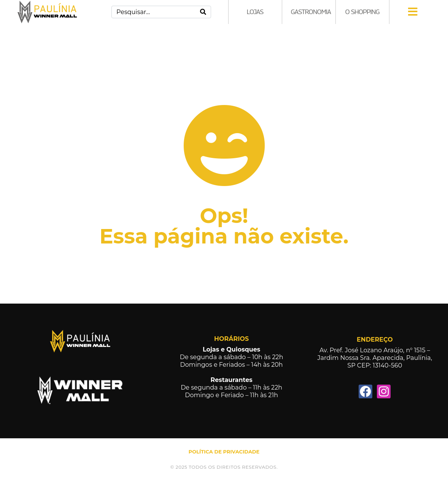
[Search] (203, 12)
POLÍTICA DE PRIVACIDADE (224, 452)
